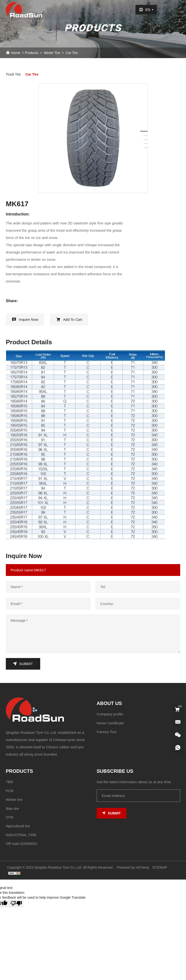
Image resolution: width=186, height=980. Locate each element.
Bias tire (12, 808)
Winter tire (52, 53)
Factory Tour (107, 732)
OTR (10, 817)
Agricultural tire (18, 826)
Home (16, 53)
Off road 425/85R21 (22, 844)
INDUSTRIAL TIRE (21, 835)
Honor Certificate (110, 723)
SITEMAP (160, 867)
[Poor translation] (16, 904)
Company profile (110, 714)
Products (31, 53)
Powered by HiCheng (133, 867)
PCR (10, 791)
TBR (9, 782)
